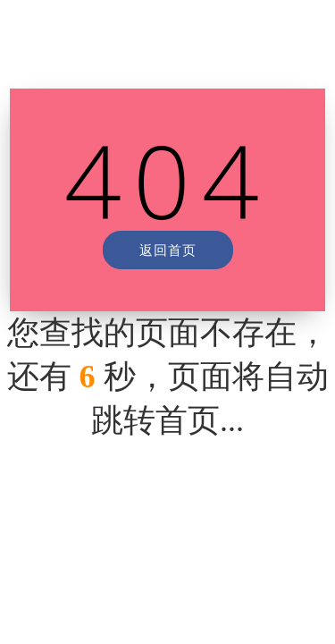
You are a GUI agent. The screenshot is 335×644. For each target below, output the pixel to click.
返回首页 (168, 250)
